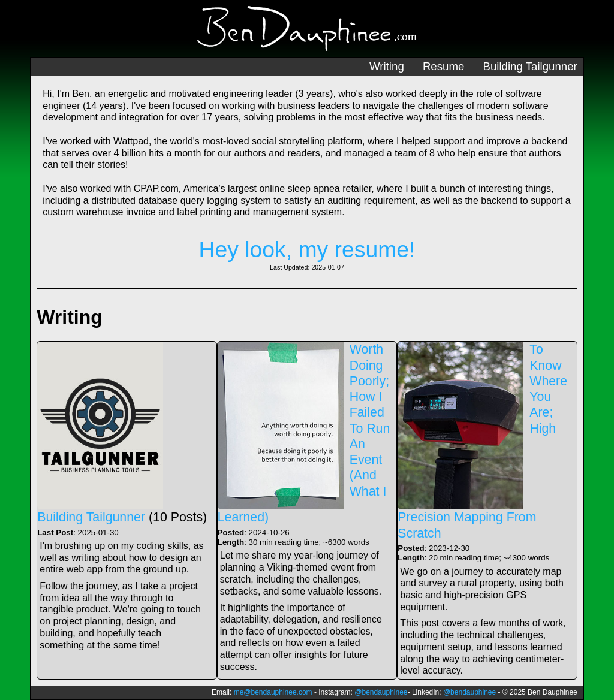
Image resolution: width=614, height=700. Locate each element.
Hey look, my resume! (307, 249)
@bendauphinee (381, 692)
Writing (387, 66)
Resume (443, 66)
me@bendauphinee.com (273, 692)
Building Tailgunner (530, 66)
